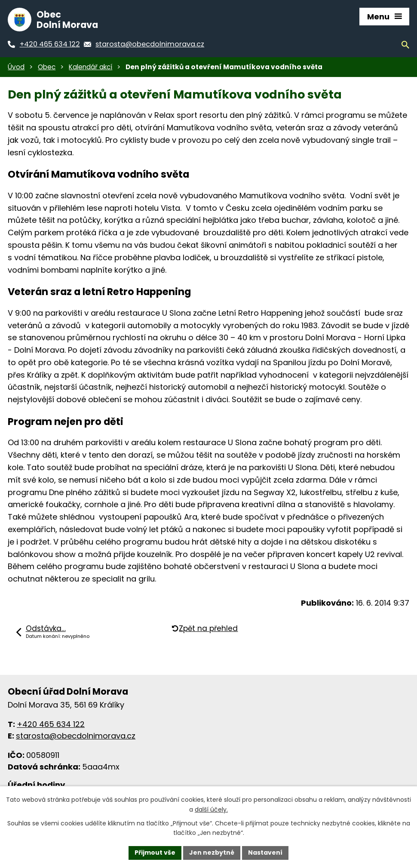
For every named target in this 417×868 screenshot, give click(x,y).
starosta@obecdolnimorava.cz (76, 736)
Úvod (16, 67)
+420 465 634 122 (51, 724)
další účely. (211, 810)
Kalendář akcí (90, 67)
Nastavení (265, 853)
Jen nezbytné (212, 853)
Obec (47, 67)
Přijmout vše (155, 853)
